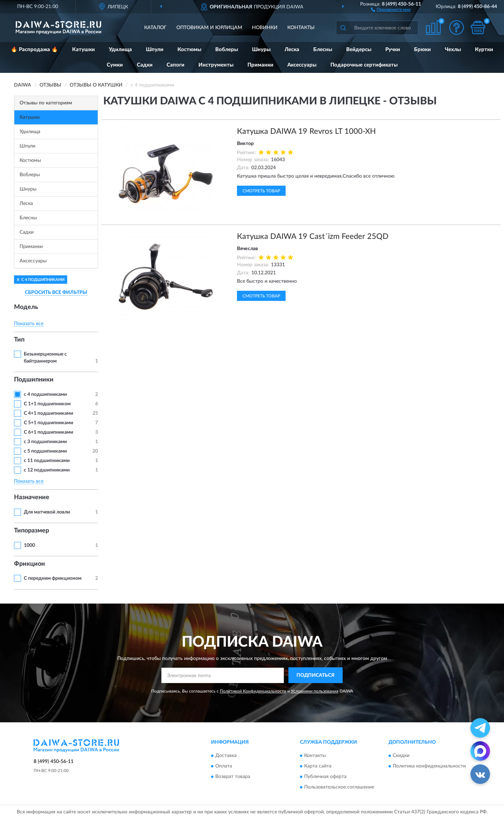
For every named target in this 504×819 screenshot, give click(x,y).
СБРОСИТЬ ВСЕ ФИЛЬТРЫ (56, 292)
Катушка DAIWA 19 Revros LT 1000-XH (306, 131)
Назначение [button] (32, 497)
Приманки (260, 65)
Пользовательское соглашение (339, 787)
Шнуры (261, 50)
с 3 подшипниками (45, 442)
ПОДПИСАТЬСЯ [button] (316, 675)
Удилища (120, 50)
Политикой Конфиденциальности (253, 691)
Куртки (484, 50)
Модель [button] (26, 307)
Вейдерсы (359, 50)
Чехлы (453, 50)
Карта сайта (318, 766)
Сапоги (176, 65)
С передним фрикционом (53, 578)
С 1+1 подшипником (47, 404)
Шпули (155, 50)
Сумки (115, 65)
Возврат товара (233, 777)
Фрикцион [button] (29, 564)
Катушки (83, 50)
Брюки (422, 50)
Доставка (226, 756)
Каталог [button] (155, 28)
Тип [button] (19, 340)
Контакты (301, 28)
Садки (145, 65)
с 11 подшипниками (47, 461)
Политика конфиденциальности (429, 766)
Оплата (224, 766)
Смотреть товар (261, 191)
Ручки (393, 50)
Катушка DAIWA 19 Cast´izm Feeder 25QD (313, 236)
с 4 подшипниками (45, 394)
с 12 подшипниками (47, 470)
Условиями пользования (315, 691)
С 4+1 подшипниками (48, 413)
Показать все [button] (29, 324)
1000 (29, 545)
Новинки (265, 28)
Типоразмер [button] (31, 531)
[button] (391, 9)
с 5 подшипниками (45, 451)
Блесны (323, 50)
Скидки (401, 756)
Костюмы (189, 50)
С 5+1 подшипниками (48, 423)
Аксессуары (302, 65)
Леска (292, 50)
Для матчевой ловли (47, 512)
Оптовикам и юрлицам (209, 28)
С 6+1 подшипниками (48, 432)
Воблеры (227, 50)
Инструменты (216, 65)
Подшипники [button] (34, 380)
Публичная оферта (325, 777)
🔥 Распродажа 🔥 (34, 50)
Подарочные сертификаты (364, 65)
